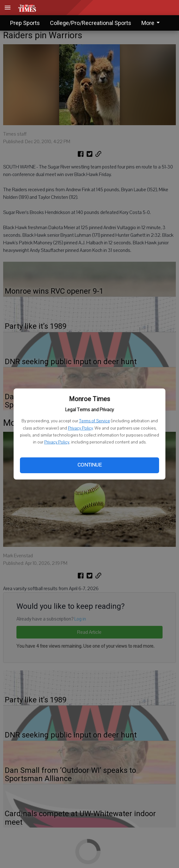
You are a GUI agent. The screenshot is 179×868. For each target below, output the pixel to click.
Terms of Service (95, 421)
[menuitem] (152, 23)
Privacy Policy (80, 428)
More (152, 23)
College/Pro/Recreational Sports (91, 23)
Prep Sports (25, 23)
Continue (90, 465)
